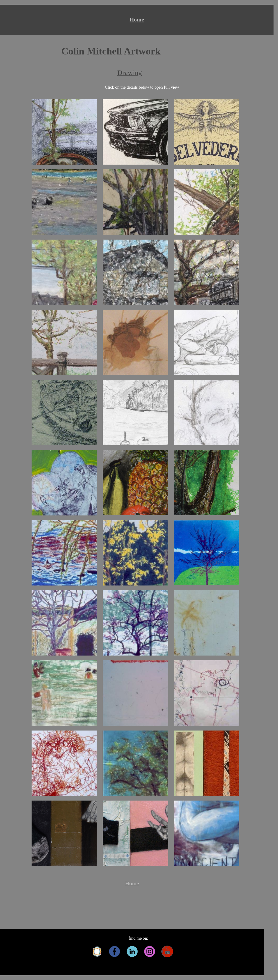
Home (137, 20)
